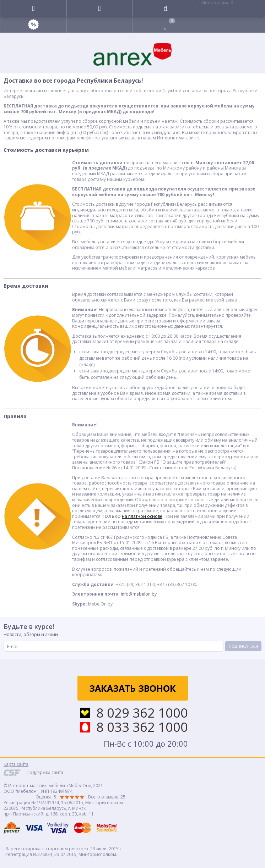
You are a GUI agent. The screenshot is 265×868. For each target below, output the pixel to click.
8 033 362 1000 (142, 727)
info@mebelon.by (139, 594)
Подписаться (243, 646)
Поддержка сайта (45, 772)
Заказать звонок (132, 688)
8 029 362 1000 (142, 713)
